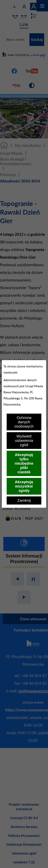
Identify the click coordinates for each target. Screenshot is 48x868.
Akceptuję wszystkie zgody (24, 486)
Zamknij (24, 500)
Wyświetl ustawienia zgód (24, 440)
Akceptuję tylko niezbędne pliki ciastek (24, 463)
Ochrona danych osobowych (24, 422)
